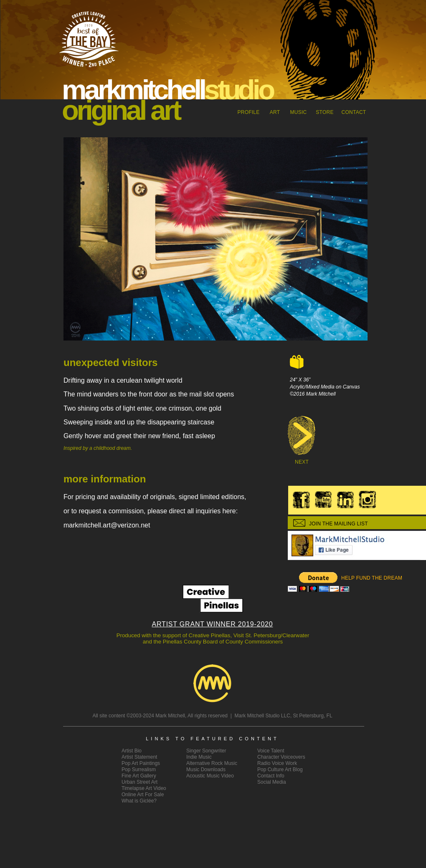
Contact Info (271, 776)
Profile (248, 112)
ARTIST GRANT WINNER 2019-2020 (213, 624)
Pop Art (141, 763)
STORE (325, 112)
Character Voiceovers (281, 757)
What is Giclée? (139, 801)
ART (275, 112)
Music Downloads (206, 770)
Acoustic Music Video (210, 776)
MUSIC (299, 112)
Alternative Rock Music (212, 763)
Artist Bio (132, 751)
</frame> (318, 582)
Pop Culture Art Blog (280, 770)
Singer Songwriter (206, 751)
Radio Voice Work (277, 763)
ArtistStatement (139, 757)
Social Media (272, 782)
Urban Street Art (139, 782)
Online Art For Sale (143, 795)
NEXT (302, 462)
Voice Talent (271, 751)
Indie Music (199, 757)
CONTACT (354, 112)
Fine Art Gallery (139, 776)
